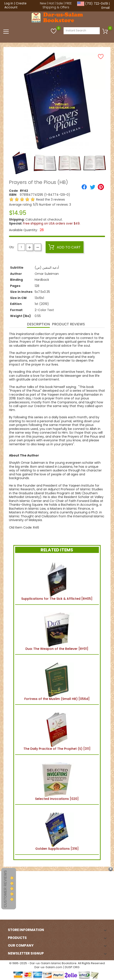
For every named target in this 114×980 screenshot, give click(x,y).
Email (106, 8)
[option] (20, 163)
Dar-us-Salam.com (48, 967)
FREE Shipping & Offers (57, 5)
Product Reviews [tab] (68, 324)
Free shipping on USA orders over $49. (52, 223)
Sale (60, 3)
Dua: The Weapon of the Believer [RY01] (57, 630)
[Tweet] (93, 187)
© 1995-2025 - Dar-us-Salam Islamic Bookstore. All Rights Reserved (57, 963)
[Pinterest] (101, 187)
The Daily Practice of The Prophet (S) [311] (57, 730)
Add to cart (65, 247)
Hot (51, 3)
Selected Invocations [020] (57, 780)
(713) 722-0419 (96, 4)
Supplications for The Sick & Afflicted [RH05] (57, 580)
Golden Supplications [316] (57, 830)
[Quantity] (21, 247)
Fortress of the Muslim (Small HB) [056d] (57, 679)
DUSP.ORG (72, 967)
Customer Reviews (5, 889)
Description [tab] (38, 324)
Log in (9, 3)
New (43, 3)
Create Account (15, 5)
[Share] (84, 187)
